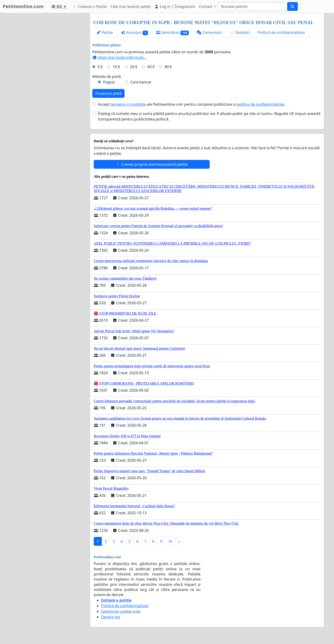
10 (170, 541)
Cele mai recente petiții (131, 6)
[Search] (253, 6)
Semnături (172, 33)
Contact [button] (206, 6)
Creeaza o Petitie (90, 6)
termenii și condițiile (128, 104)
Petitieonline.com (23, 6)
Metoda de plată (107, 76)
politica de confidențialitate (261, 104)
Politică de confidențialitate (281, 32)
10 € (116, 67)
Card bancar (141, 82)
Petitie (105, 32)
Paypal (109, 82)
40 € (151, 67)
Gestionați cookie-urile (121, 611)
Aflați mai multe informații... (119, 57)
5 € (100, 67)
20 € (134, 67)
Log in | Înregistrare (175, 6)
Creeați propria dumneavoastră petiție (152, 164)
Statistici (240, 32)
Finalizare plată (108, 93)
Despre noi (111, 617)
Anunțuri (134, 33)
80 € (168, 67)
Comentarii (209, 32)
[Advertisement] (45, 83)
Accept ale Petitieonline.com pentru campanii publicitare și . (192, 104)
